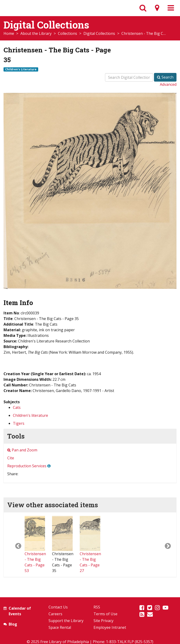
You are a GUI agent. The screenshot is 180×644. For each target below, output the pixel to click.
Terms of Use (105, 614)
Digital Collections (99, 33)
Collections (67, 33)
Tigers (19, 423)
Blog (13, 624)
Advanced (168, 84)
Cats (17, 407)
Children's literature (30, 415)
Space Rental (60, 627)
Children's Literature (21, 69)
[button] (14, 545)
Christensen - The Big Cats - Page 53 (35, 552)
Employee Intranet (110, 627)
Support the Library (66, 621)
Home (9, 33)
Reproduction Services (27, 466)
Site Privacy (103, 621)
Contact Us (58, 607)
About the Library (36, 33)
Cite (11, 458)
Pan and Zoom (22, 450)
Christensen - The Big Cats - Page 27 (90, 552)
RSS (97, 607)
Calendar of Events (20, 611)
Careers (55, 614)
